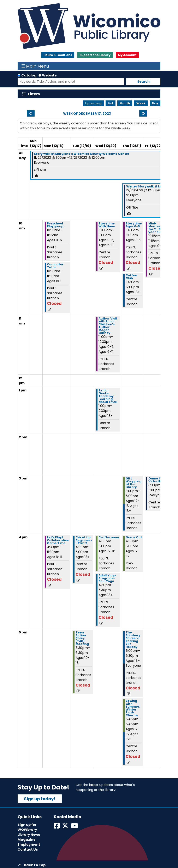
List (111, 103)
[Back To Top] (89, 865)
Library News (29, 835)
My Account (127, 55)
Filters (35, 94)
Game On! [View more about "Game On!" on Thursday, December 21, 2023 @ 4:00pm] (134, 537)
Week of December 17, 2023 (87, 114)
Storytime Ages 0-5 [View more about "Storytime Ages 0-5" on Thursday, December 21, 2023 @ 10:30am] (134, 225)
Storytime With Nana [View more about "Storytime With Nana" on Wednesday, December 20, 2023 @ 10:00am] (107, 225)
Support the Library (95, 55)
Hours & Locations (58, 55)
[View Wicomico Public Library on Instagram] (75, 827)
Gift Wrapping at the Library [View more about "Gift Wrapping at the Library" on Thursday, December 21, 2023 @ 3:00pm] (133, 483)
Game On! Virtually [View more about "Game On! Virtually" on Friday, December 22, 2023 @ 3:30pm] (156, 480)
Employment (29, 845)
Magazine (26, 840)
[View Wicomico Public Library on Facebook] (57, 827)
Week (141, 103)
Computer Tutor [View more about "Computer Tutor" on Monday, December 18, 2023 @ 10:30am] (55, 266)
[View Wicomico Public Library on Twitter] (66, 827)
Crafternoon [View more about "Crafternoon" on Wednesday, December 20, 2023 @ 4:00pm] (109, 537)
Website (49, 75)
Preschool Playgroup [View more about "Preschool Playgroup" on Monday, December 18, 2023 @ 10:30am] (55, 225)
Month (125, 103)
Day (155, 103)
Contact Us (28, 850)
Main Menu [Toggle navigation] (35, 66)
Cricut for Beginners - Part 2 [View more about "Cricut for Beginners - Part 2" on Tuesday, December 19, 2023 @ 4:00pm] (84, 540)
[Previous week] (31, 113)
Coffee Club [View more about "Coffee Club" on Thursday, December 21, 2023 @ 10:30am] (131, 277)
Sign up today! (40, 799)
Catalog (29, 75)
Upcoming (93, 103)
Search (143, 82)
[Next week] (143, 113)
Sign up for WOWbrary (27, 827)
